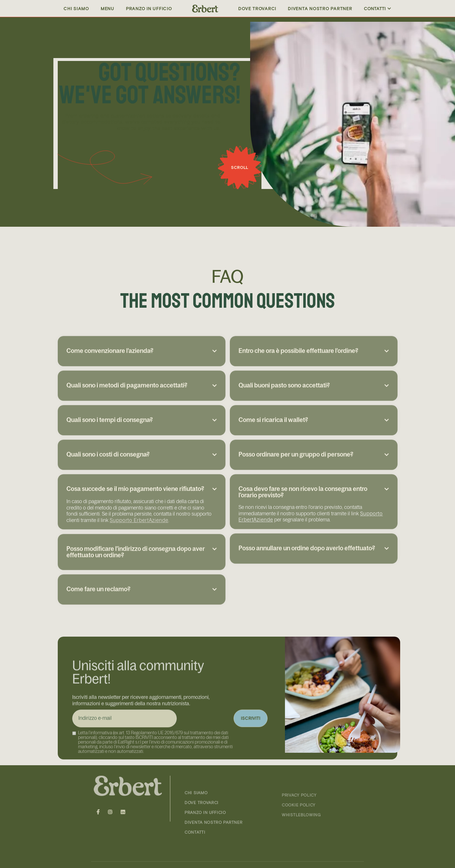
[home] (205, 9)
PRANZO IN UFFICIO (149, 8)
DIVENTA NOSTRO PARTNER (320, 8)
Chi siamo (76, 8)
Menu (108, 8)
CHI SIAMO (196, 806)
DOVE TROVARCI (202, 816)
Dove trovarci (257, 8)
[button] (378, 8)
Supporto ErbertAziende (139, 531)
